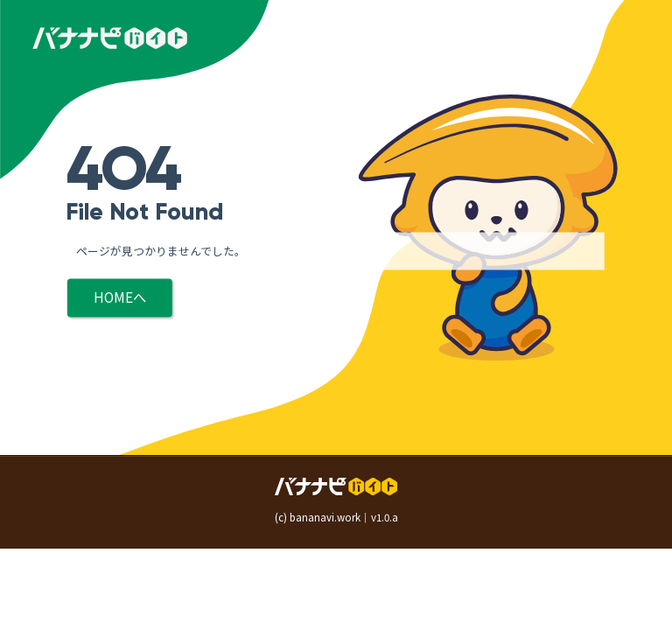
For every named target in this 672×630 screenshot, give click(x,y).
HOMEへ (120, 297)
